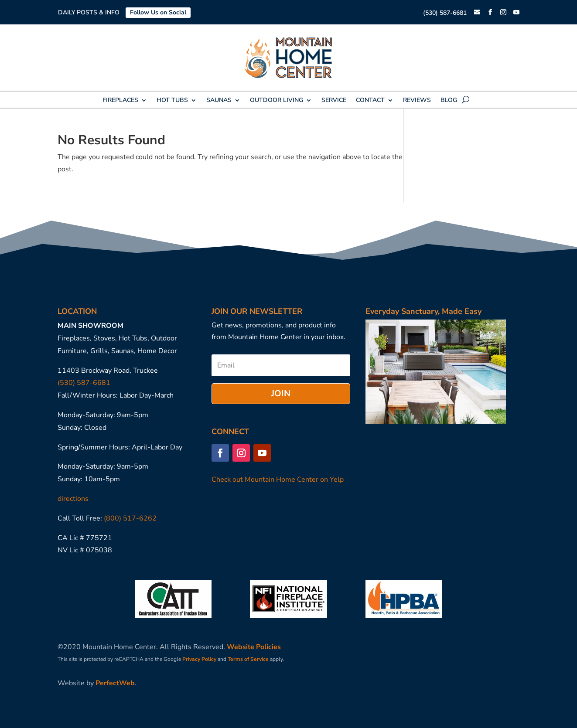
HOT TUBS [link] (172, 101)
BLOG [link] (449, 101)
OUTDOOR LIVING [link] (277, 101)
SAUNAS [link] (219, 101)
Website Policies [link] (254, 647)
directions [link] (73, 499)
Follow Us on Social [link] (158, 12)
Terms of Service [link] (248, 659)
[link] (477, 13)
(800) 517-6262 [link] (130, 518)
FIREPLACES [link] (120, 101)
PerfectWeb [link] (115, 683)
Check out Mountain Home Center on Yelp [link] (278, 480)
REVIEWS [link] (417, 101)
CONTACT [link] (370, 101)
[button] (490, 13)
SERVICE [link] (334, 101)
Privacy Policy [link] (199, 659)
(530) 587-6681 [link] (445, 13)
